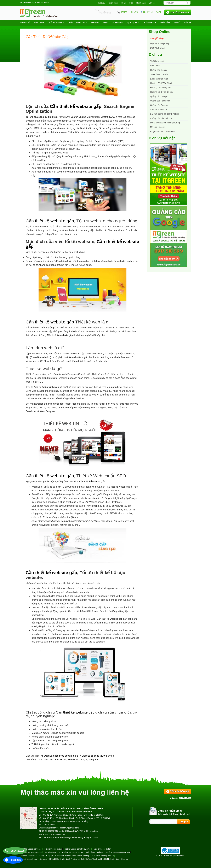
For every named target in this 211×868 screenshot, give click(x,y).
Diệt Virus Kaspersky (160, 43)
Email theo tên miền (159, 79)
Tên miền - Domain (159, 74)
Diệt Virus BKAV (58, 760)
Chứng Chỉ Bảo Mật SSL (162, 118)
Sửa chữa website (158, 110)
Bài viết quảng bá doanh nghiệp (165, 114)
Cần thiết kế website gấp (76, 106)
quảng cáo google (62, 756)
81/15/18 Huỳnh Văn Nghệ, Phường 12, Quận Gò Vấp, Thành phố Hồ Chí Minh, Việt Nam (84, 859)
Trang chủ (25, 23)
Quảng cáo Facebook (160, 101)
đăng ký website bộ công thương (90, 756)
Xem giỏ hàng (157, 38)
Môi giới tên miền (158, 127)
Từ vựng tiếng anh (89, 760)
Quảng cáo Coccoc (159, 105)
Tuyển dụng (113, 3)
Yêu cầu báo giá (179, 791)
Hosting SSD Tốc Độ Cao (162, 92)
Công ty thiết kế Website (40, 3)
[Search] (176, 3)
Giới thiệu (101, 3)
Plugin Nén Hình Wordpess (163, 131)
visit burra (43, 859)
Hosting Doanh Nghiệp (161, 88)
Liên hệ (152, 3)
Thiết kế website (56, 23)
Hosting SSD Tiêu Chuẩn (162, 83)
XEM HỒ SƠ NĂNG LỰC (180, 12)
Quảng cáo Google (159, 96)
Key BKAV (73, 760)
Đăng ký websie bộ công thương (165, 123)
